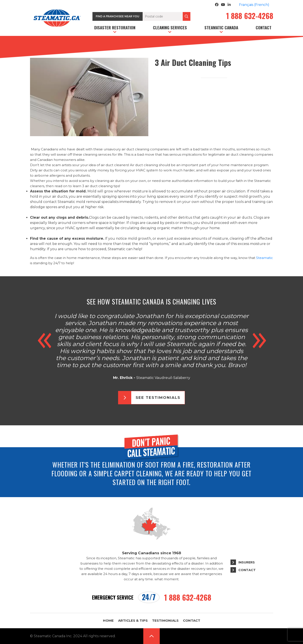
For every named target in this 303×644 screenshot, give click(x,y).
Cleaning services (170, 27)
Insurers (247, 562)
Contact (264, 27)
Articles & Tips (133, 620)
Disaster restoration (115, 27)
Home (108, 620)
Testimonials (165, 620)
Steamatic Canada (221, 27)
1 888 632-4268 (250, 16)
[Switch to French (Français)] (254, 5)
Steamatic (265, 258)
